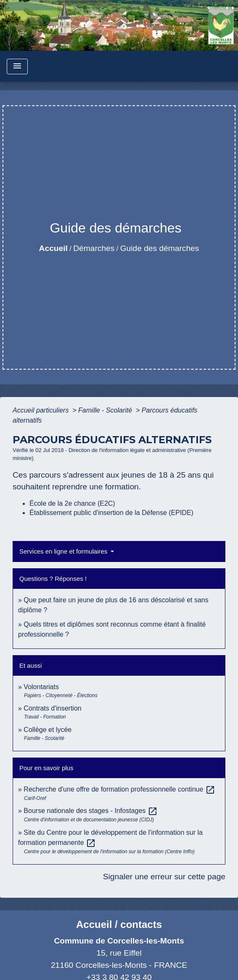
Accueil (53, 248)
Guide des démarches (160, 248)
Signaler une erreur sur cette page (164, 877)
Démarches (94, 248)
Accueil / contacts (119, 924)
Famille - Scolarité (106, 410)
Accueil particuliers (42, 410)
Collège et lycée (48, 730)
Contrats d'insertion (52, 708)
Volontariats (41, 687)
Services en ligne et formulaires (64, 551)
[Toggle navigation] (17, 67)
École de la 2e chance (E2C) (72, 503)
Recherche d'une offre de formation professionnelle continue (119, 789)
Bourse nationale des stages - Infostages (90, 811)
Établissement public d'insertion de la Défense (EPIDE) (111, 513)
